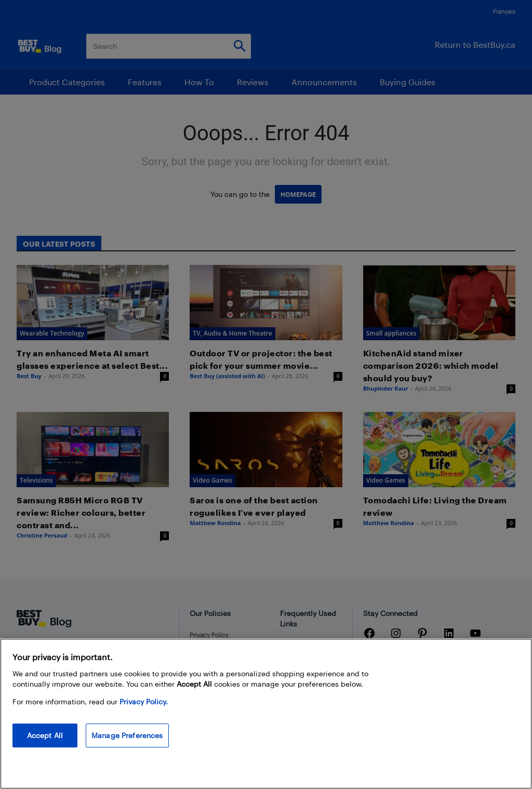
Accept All (45, 735)
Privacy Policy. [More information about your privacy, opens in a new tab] (144, 701)
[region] (266, 714)
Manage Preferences (127, 735)
